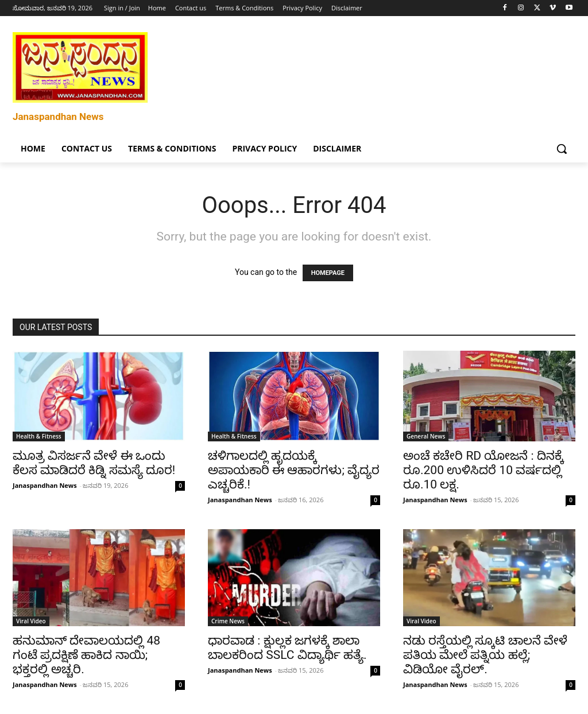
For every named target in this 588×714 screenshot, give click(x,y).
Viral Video (31, 621)
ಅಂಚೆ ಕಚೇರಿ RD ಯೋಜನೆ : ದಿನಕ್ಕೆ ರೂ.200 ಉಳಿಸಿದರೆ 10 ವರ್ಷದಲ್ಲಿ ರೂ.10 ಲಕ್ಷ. (483, 470)
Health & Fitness (39, 436)
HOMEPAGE (328, 273)
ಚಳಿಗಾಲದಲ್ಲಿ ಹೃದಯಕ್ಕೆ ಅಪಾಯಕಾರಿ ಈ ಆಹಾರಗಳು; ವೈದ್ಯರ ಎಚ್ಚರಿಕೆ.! (294, 470)
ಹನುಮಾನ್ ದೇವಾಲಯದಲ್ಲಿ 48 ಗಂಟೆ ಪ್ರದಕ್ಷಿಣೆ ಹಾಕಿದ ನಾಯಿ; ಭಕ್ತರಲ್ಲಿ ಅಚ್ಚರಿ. (86, 655)
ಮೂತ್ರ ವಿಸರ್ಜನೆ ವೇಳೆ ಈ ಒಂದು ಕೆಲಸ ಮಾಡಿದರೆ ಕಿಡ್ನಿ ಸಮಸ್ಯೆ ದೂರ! (94, 463)
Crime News (228, 621)
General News (426, 436)
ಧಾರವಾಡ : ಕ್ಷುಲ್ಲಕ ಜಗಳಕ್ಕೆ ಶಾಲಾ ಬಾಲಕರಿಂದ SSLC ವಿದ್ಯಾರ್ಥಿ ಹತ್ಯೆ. (287, 648)
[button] (562, 149)
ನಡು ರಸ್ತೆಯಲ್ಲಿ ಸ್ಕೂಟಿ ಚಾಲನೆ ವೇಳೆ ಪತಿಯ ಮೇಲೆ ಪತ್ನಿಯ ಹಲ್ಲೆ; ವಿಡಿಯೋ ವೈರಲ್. (485, 655)
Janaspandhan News (45, 485)
